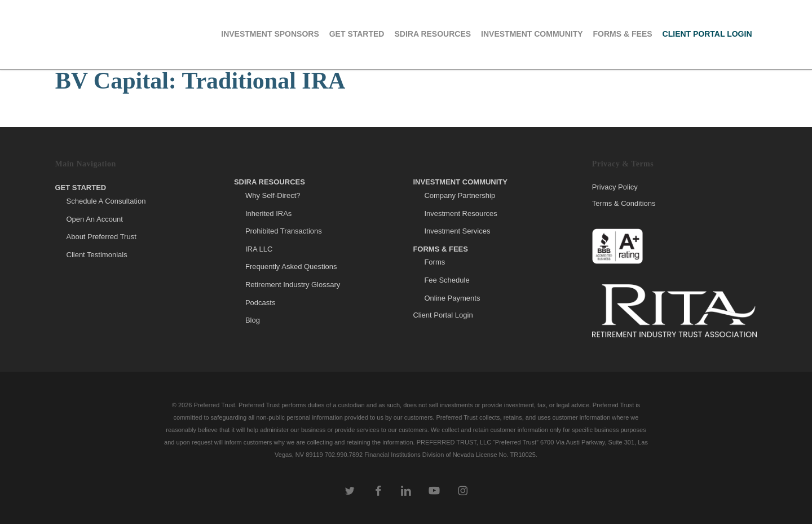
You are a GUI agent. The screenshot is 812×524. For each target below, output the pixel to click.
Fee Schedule (447, 280)
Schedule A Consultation (106, 201)
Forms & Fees (440, 249)
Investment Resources (460, 213)
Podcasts (260, 303)
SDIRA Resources (270, 182)
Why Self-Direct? (273, 195)
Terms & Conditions (624, 203)
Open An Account (95, 219)
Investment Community (460, 182)
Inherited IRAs (268, 213)
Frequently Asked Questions (291, 267)
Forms (434, 262)
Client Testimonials (97, 255)
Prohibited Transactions (284, 231)
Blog (253, 320)
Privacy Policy (615, 187)
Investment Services (457, 231)
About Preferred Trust (101, 237)
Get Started (81, 188)
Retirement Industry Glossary (293, 285)
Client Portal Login (443, 315)
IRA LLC (259, 249)
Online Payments (452, 298)
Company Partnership (460, 195)
